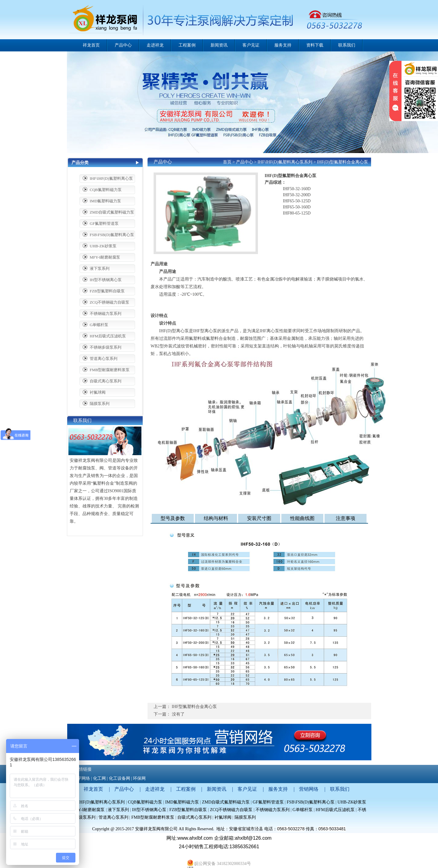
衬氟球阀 (98, 392)
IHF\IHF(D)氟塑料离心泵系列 (285, 162)
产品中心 (245, 162)
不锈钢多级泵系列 (106, 347)
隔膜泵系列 (100, 404)
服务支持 (278, 789)
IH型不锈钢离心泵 (106, 280)
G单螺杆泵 (99, 325)
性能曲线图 (302, 518)
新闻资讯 (217, 789)
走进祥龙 (155, 789)
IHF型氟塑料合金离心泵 (195, 707)
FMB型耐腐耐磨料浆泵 (110, 370)
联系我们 (340, 789)
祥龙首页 (91, 45)
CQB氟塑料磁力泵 (106, 190)
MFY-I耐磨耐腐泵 (105, 257)
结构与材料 (216, 518)
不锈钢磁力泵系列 (106, 314)
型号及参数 (173, 518)
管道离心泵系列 (104, 359)
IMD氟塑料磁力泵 (105, 201)
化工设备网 (120, 778)
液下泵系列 (100, 268)
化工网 (99, 778)
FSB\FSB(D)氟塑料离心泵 (112, 235)
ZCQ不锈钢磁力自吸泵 (109, 302)
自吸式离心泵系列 (106, 381)
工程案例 (186, 789)
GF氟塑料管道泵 (104, 223)
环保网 (139, 778)
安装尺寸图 (259, 518)
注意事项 (346, 518)
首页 (227, 162)
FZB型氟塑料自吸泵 (107, 291)
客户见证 (247, 789)
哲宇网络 (82, 778)
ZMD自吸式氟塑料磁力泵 (112, 212)
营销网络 (309, 789)
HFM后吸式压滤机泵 (108, 336)
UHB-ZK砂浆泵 (103, 246)
